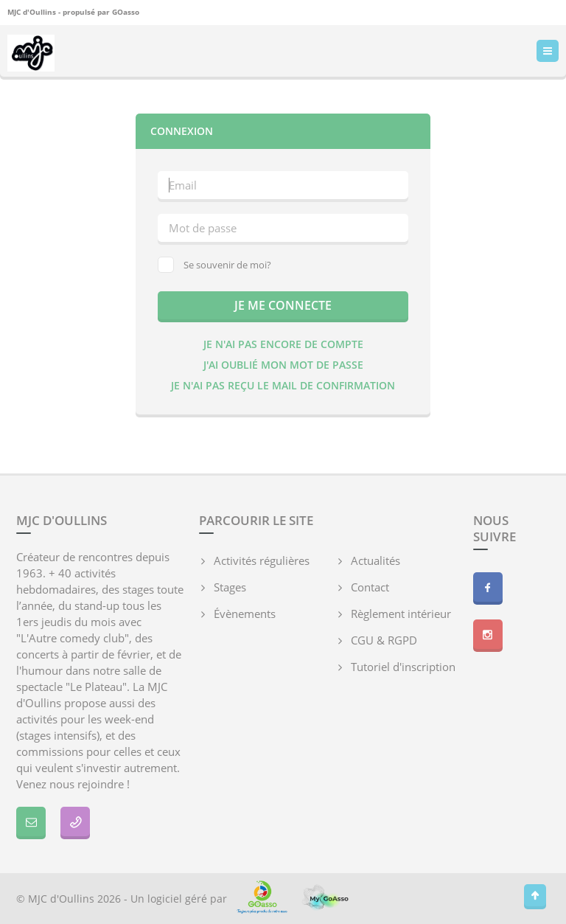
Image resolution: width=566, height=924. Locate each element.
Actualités (375, 560)
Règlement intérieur (401, 614)
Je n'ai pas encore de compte (283, 344)
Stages (230, 587)
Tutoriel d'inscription (403, 667)
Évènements (245, 614)
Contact (370, 587)
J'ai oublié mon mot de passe (283, 365)
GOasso (126, 12)
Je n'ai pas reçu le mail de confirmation (283, 385)
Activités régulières (262, 560)
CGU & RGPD (384, 640)
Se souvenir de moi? (214, 265)
